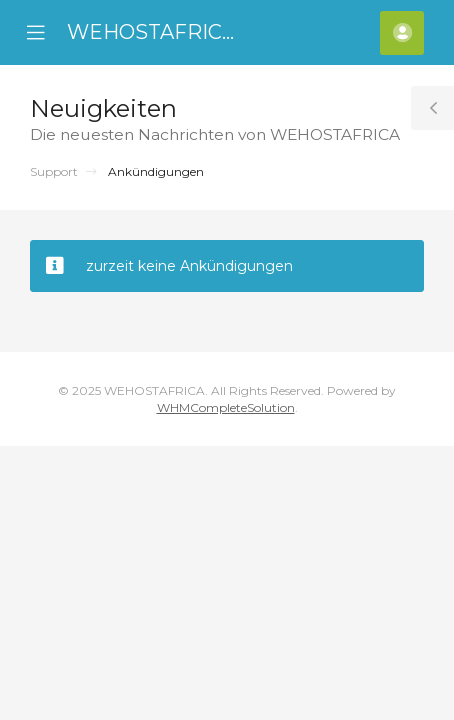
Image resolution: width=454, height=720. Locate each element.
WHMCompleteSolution (226, 407)
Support (54, 171)
